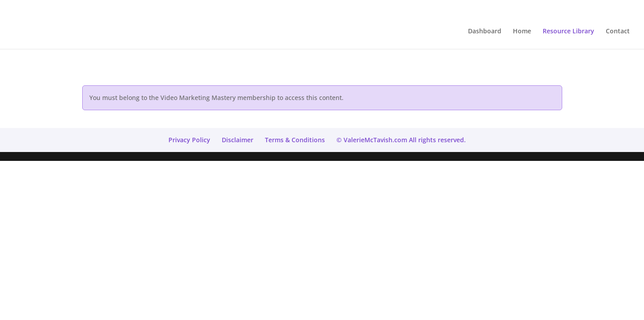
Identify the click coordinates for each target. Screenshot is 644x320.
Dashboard (485, 32)
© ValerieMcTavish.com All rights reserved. (401, 140)
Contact (618, 32)
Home (522, 32)
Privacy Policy (189, 140)
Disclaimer (238, 140)
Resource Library (568, 32)
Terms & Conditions (295, 140)
